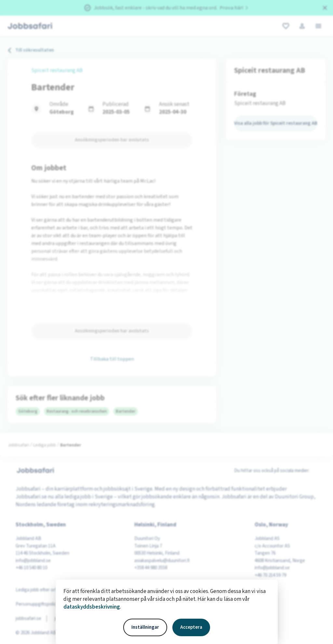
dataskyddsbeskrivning (92, 607)
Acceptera (191, 627)
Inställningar (145, 627)
